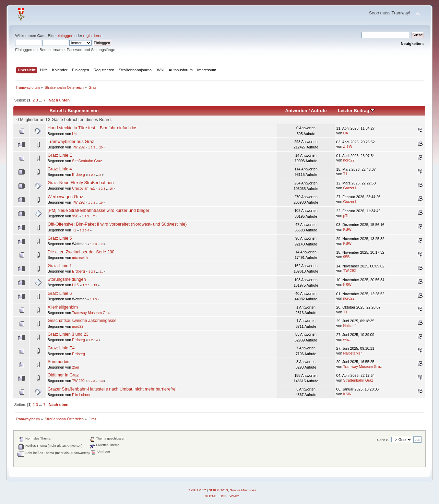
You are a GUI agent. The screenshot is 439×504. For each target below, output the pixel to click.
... (41, 100)
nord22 (349, 160)
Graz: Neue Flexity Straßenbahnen (81, 183)
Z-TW (348, 146)
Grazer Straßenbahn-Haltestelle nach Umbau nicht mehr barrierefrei (112, 389)
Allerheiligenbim (63, 307)
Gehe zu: (384, 440)
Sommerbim (59, 362)
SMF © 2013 (218, 490)
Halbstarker (353, 353)
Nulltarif (349, 326)
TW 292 (78, 147)
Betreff (57, 111)
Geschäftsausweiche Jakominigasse (82, 321)
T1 (345, 174)
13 (95, 285)
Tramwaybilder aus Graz (71, 142)
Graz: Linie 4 (60, 169)
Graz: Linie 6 (60, 293)
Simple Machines (243, 490)
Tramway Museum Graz (91, 313)
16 (111, 189)
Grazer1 (350, 188)
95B (75, 216)
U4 (74, 134)
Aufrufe (319, 111)
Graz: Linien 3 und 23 (68, 334)
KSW (347, 229)
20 (101, 147)
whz (347, 339)
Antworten (296, 111)
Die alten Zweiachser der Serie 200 (81, 252)
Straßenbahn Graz (87, 161)
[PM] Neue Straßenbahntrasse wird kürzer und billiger (99, 211)
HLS (76, 285)
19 (101, 203)
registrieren (93, 36)
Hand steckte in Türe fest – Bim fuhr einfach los (93, 128)
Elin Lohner (81, 395)
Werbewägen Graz (66, 197)
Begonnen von (83, 111)
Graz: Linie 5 (60, 238)
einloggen (65, 36)
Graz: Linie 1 (60, 266)
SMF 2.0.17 (197, 490)
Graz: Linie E (60, 155)
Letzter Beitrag (356, 111)
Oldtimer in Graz (63, 375)
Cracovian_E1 (84, 188)
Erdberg (79, 175)
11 (101, 272)
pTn (346, 216)
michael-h (80, 257)
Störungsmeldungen (67, 279)
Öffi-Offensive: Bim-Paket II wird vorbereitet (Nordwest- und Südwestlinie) (117, 224)
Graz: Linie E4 (61, 348)
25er (76, 367)
